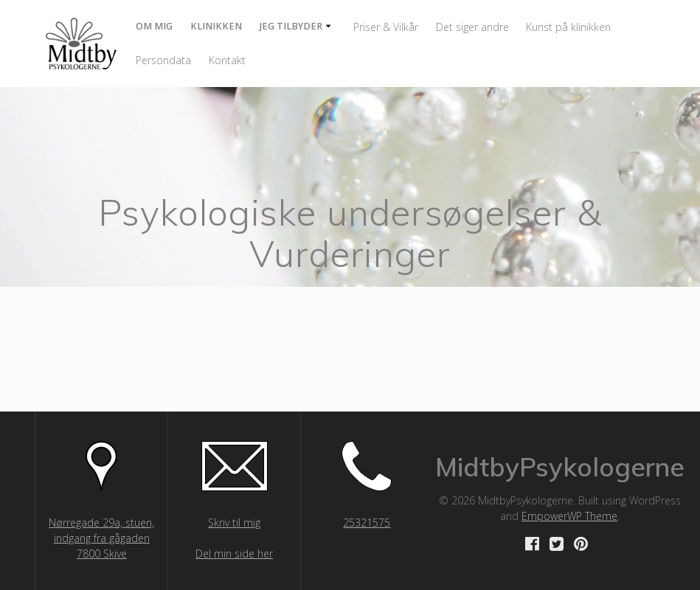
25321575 (367, 523)
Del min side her (234, 553)
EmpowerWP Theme (569, 516)
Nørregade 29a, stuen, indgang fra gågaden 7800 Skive (101, 538)
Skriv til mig (234, 523)
